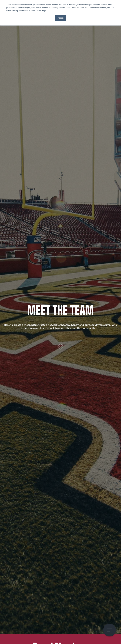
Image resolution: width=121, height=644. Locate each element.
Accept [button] (61, 18)
